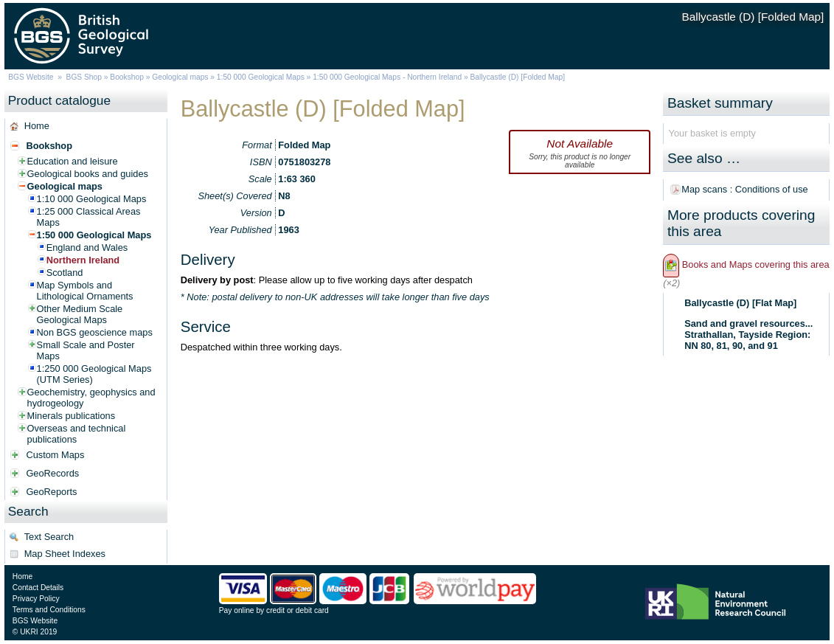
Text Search (49, 537)
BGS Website (31, 77)
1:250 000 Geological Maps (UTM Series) (94, 374)
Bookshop (127, 77)
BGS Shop (84, 77)
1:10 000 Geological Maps (92, 199)
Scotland (65, 273)
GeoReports (51, 492)
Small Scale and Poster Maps (86, 350)
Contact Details (38, 588)
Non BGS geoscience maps (95, 332)
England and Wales (87, 247)
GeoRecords (52, 473)
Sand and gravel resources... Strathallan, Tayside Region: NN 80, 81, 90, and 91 (748, 335)
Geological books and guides (88, 174)
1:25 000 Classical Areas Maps (89, 217)
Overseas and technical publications (77, 434)
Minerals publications (72, 416)
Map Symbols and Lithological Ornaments (85, 291)
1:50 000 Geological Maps (261, 77)
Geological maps (180, 77)
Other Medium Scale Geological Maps (80, 314)
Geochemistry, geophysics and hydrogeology (91, 398)
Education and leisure (73, 161)
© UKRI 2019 (35, 632)
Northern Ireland (83, 260)
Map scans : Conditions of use (744, 189)
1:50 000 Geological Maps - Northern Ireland (387, 77)
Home (37, 126)
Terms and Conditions (49, 610)
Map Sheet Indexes (65, 554)
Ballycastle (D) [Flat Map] (740, 303)
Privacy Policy (36, 599)
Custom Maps (55, 455)
